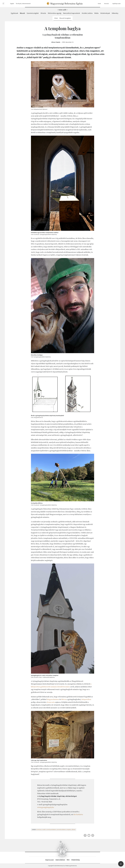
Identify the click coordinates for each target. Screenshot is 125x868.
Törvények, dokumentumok (23, 4)
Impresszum (50, 860)
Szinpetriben (86, 699)
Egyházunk (14, 13)
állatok (74, 830)
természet (39, 830)
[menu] (4, 4)
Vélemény (115, 13)
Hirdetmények (105, 13)
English (12, 4)
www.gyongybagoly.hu (46, 807)
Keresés (106, 4)
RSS (68, 860)
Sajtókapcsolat (116, 4)
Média (96, 13)
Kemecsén (51, 702)
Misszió (22, 13)
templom (69, 830)
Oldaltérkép (76, 860)
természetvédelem (51, 830)
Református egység (55, 13)
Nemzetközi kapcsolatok (72, 13)
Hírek (56, 18)
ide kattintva (78, 815)
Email (98, 4)
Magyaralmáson (53, 699)
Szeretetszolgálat (33, 13)
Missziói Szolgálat (65, 18)
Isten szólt (63, 10)
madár (44, 830)
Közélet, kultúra (87, 13)
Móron (64, 699)
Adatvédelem (60, 860)
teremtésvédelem (61, 830)
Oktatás (43, 13)
